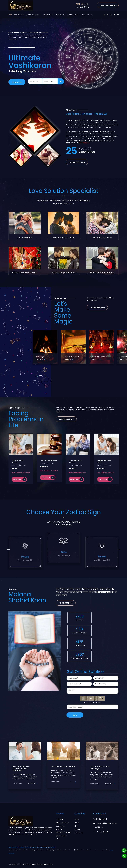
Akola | (49, 850)
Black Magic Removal (100, 357)
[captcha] (93, 707)
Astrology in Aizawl (19, 465)
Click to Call (17, 82)
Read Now (40, 359)
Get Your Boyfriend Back (64, 273)
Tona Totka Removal (71, 357)
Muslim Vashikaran (32, 15)
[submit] (61, 81)
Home (10, 15)
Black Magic (60, 15)
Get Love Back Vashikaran (63, 767)
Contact (90, 15)
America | (94, 850)
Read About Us (84, 143)
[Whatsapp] (124, 850)
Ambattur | (87, 850)
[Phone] (124, 856)
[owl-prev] (40, 376)
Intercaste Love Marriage (25, 273)
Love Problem (47, 15)
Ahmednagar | (32, 850)
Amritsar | (107, 850)
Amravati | (100, 850)
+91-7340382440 (82, 5)
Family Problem (73, 15)
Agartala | (12, 850)
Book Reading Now (97, 307)
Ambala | (72, 850)
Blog (83, 15)
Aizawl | (40, 850)
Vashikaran (18, 15)
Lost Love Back (25, 238)
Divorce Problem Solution (75, 461)
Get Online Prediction (108, 5)
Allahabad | (61, 850)
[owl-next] (46, 382)
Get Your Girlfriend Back (102, 273)
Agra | (17, 850)
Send (75, 715)
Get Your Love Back (102, 238)
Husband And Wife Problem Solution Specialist (21, 768)
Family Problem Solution (18, 461)
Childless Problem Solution (104, 461)
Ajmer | (44, 850)
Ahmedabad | (23, 850)
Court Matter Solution (49, 461)
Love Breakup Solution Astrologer (100, 768)
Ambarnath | (79, 850)
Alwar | (67, 850)
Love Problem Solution (63, 238)
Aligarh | (54, 850)
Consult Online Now (77, 162)
